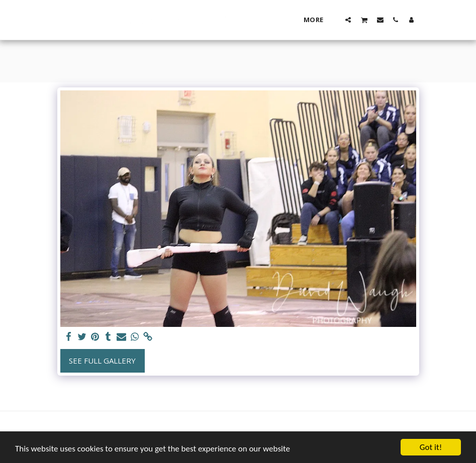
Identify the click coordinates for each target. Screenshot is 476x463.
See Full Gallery (102, 361)
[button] (348, 20)
